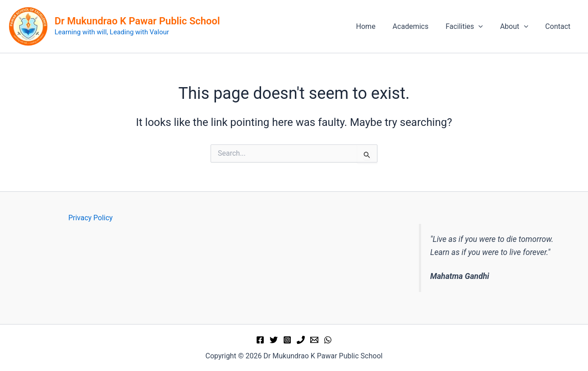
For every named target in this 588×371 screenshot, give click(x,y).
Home (378, 26)
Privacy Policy (90, 218)
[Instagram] (287, 340)
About (518, 27)
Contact (559, 26)
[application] (485, 27)
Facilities (471, 27)
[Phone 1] (301, 340)
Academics (420, 26)
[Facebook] (260, 340)
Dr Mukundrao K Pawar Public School (137, 21)
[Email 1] (314, 340)
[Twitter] (274, 340)
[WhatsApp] (328, 340)
